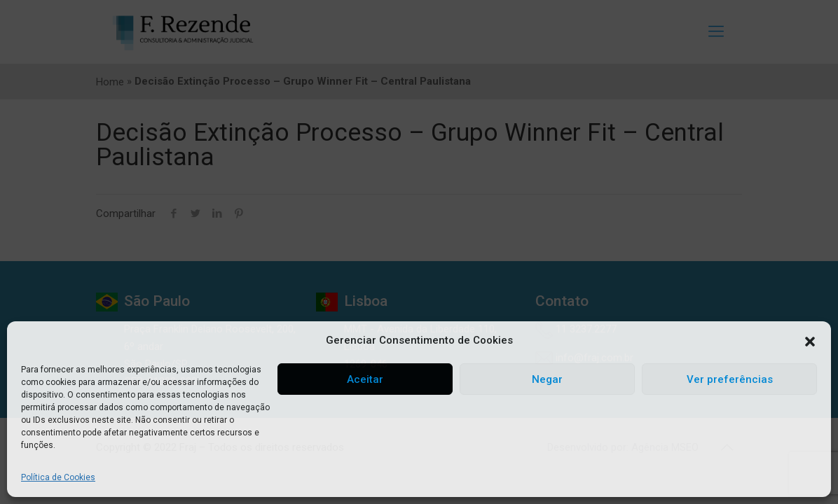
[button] (810, 341)
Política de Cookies (58, 477)
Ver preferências (730, 379)
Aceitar (365, 379)
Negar (547, 379)
